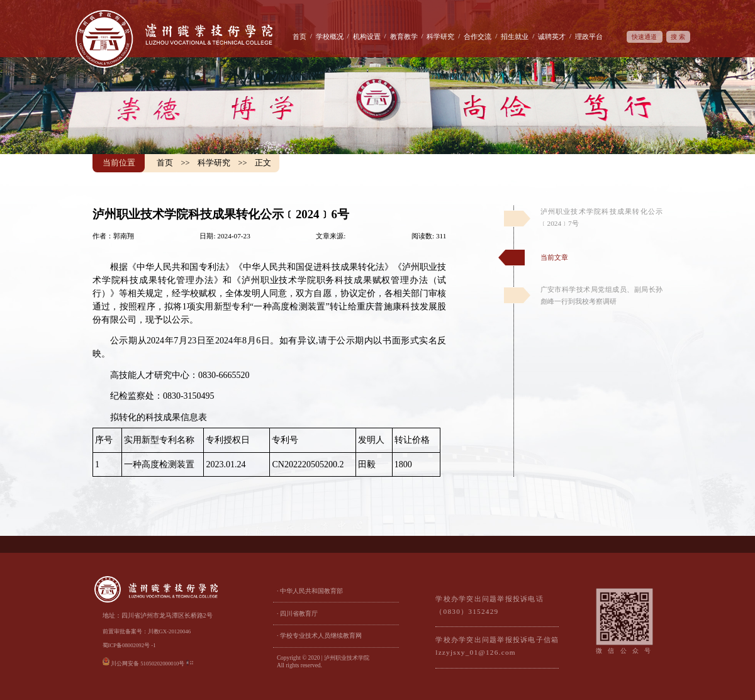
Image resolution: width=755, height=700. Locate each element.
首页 (299, 36)
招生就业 (515, 36)
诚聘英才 (552, 36)
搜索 (679, 37)
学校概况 (330, 36)
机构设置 (367, 36)
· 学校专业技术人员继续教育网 (319, 636)
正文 (263, 163)
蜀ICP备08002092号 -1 (129, 645)
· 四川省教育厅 (297, 614)
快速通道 (644, 37)
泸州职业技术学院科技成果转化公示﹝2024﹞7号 (602, 217)
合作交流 (478, 36)
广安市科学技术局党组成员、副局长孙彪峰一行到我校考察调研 (602, 295)
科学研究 (440, 36)
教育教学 (404, 36)
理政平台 (589, 36)
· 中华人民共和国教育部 (310, 591)
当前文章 (554, 257)
